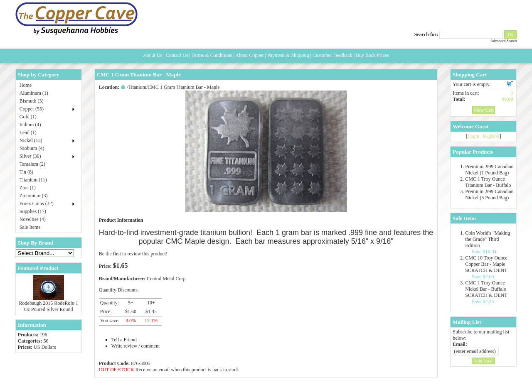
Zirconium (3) (34, 196)
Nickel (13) (31, 140)
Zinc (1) (28, 188)
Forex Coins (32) (37, 203)
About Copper (249, 55)
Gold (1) (28, 117)
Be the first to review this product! (133, 254)
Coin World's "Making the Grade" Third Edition (488, 239)
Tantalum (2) (32, 164)
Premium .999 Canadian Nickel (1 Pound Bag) (489, 170)
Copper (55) (32, 109)
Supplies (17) (33, 211)
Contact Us (177, 55)
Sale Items (30, 227)
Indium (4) (30, 125)
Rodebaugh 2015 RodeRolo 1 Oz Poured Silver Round (49, 306)
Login (474, 136)
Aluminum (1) (34, 93)
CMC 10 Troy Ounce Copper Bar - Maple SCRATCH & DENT (486, 264)
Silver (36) (30, 156)
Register (491, 136)
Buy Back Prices (372, 55)
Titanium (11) (33, 180)
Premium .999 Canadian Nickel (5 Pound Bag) (489, 195)
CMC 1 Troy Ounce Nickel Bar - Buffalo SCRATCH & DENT (486, 289)
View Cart (484, 110)
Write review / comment (135, 346)
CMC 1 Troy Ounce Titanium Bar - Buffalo (488, 182)
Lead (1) (28, 132)
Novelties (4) (33, 219)
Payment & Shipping (288, 55)
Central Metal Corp (166, 279)
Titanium (137, 87)
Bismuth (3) (32, 101)
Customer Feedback (332, 55)
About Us (153, 55)
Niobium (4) (32, 148)
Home (26, 85)
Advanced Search (504, 41)
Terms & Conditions (212, 55)
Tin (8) (26, 172)
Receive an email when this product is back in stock (187, 370)
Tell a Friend (124, 340)
